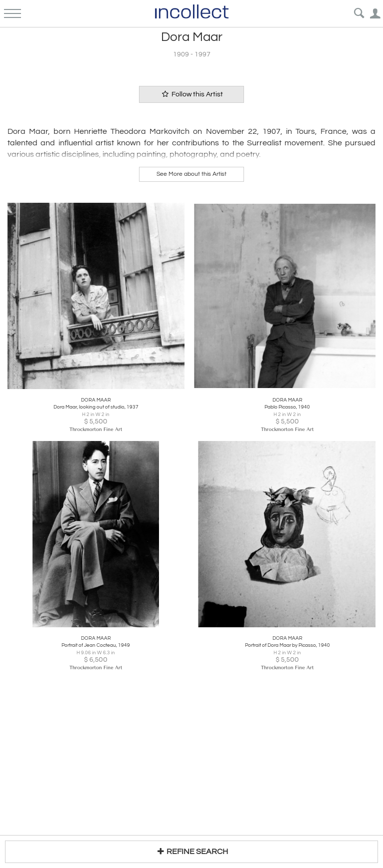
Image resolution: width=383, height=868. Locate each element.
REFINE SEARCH (191, 851)
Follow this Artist (191, 94)
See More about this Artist (191, 174)
